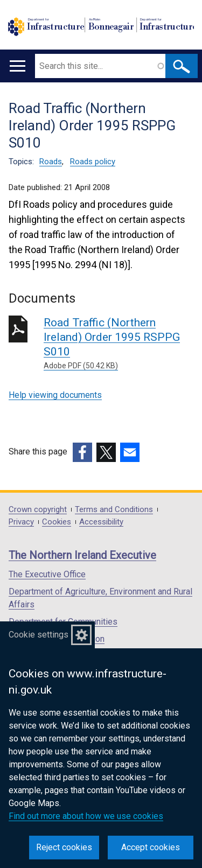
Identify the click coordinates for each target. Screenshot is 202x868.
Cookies (57, 522)
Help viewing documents (55, 395)
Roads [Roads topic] (51, 162)
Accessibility (101, 522)
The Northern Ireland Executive (82, 555)
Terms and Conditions (114, 510)
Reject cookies (64, 847)
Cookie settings (39, 635)
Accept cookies (151, 847)
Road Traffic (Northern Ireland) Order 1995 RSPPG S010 (119, 344)
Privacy (21, 522)
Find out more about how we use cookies (86, 816)
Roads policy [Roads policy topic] (93, 162)
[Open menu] (18, 66)
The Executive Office (47, 574)
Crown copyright (38, 510)
